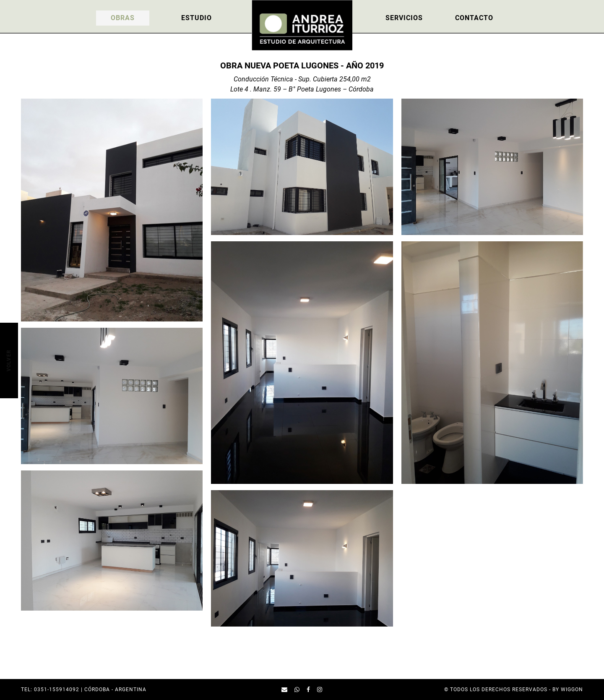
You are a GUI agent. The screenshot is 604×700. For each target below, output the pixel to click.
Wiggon (572, 690)
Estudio (197, 18)
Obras (123, 18)
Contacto (474, 18)
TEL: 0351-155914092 (50, 690)
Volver (8, 360)
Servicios (404, 18)
